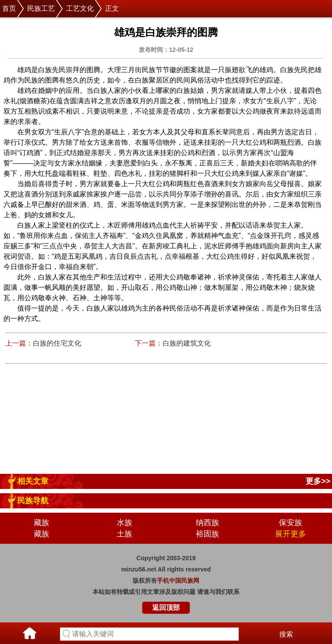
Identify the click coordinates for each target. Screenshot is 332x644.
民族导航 (33, 501)
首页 (9, 8)
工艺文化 (80, 8)
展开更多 (290, 534)
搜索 (286, 634)
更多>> (318, 481)
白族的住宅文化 (57, 343)
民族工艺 (41, 8)
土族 (124, 534)
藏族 (41, 523)
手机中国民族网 (178, 581)
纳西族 (207, 523)
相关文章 (33, 481)
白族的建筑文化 (187, 343)
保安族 (290, 523)
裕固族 (207, 534)
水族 (124, 523)
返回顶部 (166, 608)
